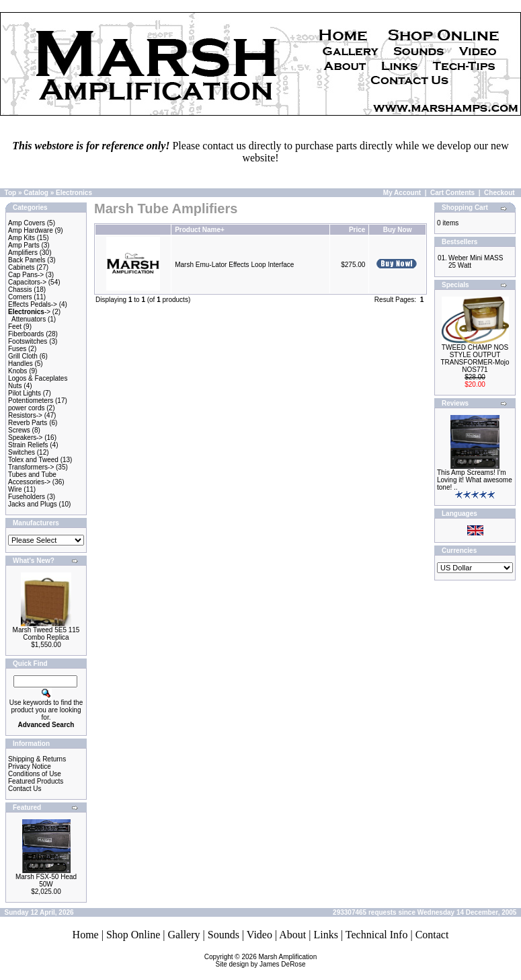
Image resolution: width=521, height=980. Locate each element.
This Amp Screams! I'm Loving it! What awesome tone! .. (475, 480)
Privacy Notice (30, 766)
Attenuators (29, 319)
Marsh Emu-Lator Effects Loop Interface (234, 265)
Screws (19, 430)
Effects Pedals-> (33, 304)
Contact (432, 935)
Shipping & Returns (37, 759)
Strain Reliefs (28, 445)
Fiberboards (26, 334)
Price (357, 230)
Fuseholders (27, 497)
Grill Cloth (23, 356)
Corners (20, 297)
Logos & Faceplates (38, 378)
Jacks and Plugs (33, 504)
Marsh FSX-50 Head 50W (46, 880)
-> (29, 312)
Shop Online (133, 935)
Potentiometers (31, 401)
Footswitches (28, 341)
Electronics (74, 193)
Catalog (36, 193)
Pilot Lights (25, 393)
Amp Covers (27, 223)
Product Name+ (200, 230)
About (292, 935)
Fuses (17, 349)
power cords (26, 408)
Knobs (17, 371)
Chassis (20, 290)
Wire (15, 489)
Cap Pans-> (26, 275)
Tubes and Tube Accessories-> (32, 478)
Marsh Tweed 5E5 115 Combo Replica (46, 634)
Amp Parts (24, 245)
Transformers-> (31, 467)
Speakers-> (25, 438)
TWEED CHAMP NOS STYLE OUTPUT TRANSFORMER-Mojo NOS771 (475, 359)
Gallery (184, 935)
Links (325, 935)
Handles (21, 364)
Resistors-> (25, 415)
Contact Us (25, 789)
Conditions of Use (35, 774)
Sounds (224, 935)
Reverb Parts (28, 423)
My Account (402, 193)
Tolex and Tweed (33, 460)
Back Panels (27, 260)
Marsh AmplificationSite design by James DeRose (267, 960)
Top (11, 193)
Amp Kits (22, 238)
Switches (22, 452)
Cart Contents (452, 193)
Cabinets (21, 267)
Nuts (15, 386)
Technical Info (377, 935)
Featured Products (36, 781)
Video (259, 935)
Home (86, 935)
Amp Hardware (31, 230)
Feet (15, 327)
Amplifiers (23, 253)
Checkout (499, 193)
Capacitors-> (27, 282)
